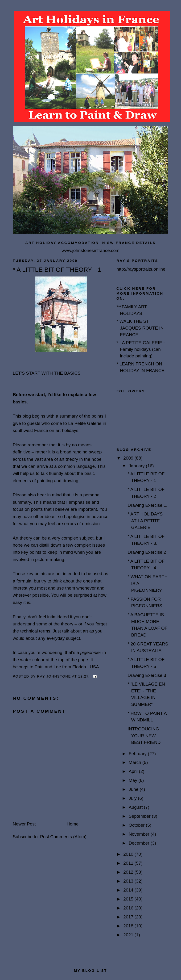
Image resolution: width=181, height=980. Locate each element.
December (140, 843)
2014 (129, 890)
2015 (129, 899)
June (134, 789)
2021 (129, 935)
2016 (129, 908)
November (140, 834)
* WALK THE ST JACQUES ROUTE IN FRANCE (140, 328)
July (133, 798)
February (138, 754)
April (134, 771)
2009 (129, 458)
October (137, 825)
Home (73, 824)
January (137, 466)
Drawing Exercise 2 (147, 552)
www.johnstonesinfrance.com (90, 250)
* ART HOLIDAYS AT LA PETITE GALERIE (145, 521)
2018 (129, 926)
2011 (129, 863)
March (136, 762)
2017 (129, 917)
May (134, 780)
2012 (129, 872)
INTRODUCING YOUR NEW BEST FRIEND (144, 736)
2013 (129, 881)
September (140, 816)
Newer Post (24, 824)
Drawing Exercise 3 (147, 675)
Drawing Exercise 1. (147, 505)
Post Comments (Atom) (63, 837)
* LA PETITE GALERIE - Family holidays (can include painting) (141, 349)
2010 (129, 854)
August (136, 807)
